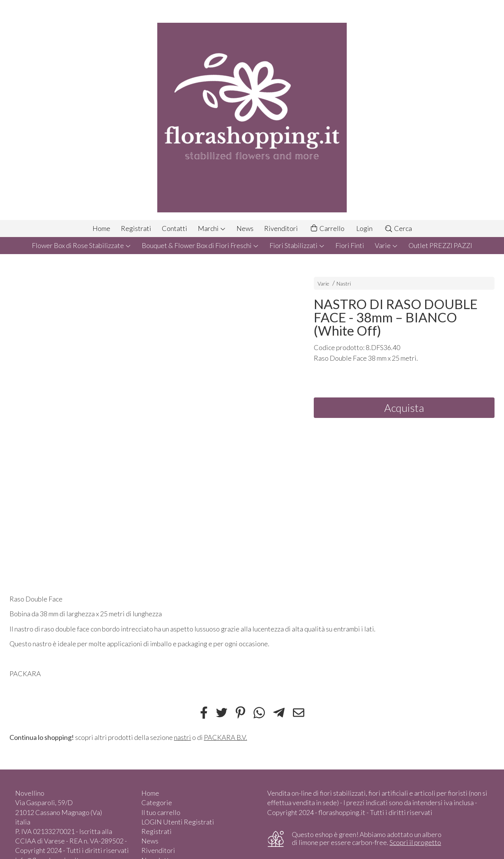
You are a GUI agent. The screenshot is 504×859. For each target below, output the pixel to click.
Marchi (212, 228)
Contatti (175, 228)
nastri (182, 737)
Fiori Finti (350, 245)
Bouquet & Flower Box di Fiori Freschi (200, 245)
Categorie (157, 802)
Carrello (327, 228)
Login (364, 228)
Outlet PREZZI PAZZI (440, 245)
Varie (386, 245)
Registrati (136, 228)
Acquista (404, 408)
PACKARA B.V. (225, 737)
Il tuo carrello (161, 812)
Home (101, 228)
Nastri (344, 283)
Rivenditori (281, 228)
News (245, 228)
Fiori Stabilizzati (297, 245)
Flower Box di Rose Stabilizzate (81, 245)
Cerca (398, 228)
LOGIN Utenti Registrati (178, 822)
